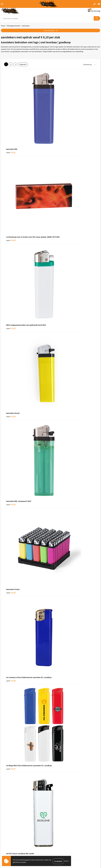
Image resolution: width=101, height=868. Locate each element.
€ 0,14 (57, 177)
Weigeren (67, 861)
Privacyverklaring (57, 829)
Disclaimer (55, 832)
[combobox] (47, 18)
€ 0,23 (11, 633)
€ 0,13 (57, 122)
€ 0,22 (57, 576)
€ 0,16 (11, 291)
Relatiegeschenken (14, 26)
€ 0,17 (57, 291)
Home (3, 26)
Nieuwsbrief (56, 795)
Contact (4, 823)
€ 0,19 (57, 401)
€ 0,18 (11, 346)
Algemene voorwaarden (59, 823)
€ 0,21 (57, 459)
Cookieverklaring (57, 826)
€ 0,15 (11, 233)
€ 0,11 (11, 119)
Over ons (54, 792)
